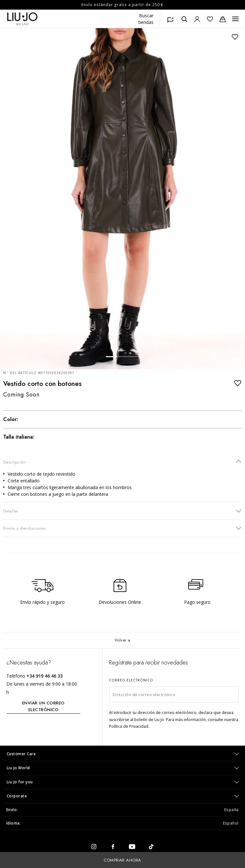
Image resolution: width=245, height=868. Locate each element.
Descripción (122, 462)
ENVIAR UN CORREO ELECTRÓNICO (43, 706)
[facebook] (113, 846)
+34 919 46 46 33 (45, 676)
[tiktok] (151, 846)
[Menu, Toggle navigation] (235, 19)
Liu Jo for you (20, 782)
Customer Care (21, 754)
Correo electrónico (131, 680)
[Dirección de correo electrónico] (174, 695)
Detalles (122, 511)
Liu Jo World (18, 768)
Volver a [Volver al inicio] (122, 640)
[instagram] (94, 846)
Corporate (17, 796)
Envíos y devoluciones (122, 528)
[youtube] (132, 846)
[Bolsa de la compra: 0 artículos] (223, 19)
